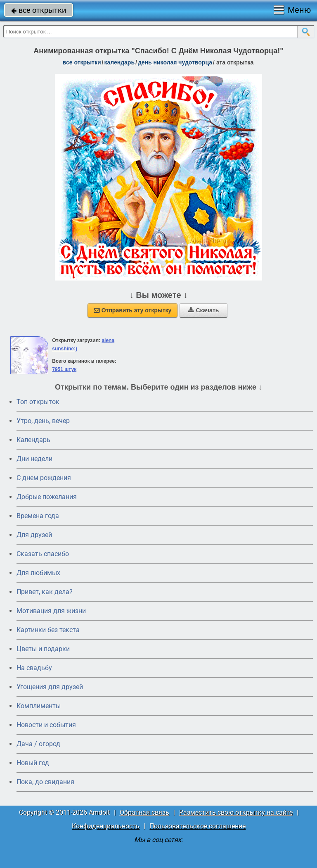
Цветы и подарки (43, 649)
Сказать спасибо (43, 554)
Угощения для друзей (50, 687)
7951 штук (64, 369)
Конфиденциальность (106, 826)
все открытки (39, 10)
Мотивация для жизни (51, 611)
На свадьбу (34, 668)
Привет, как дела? (45, 592)
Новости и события (46, 725)
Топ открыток (38, 402)
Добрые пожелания (47, 497)
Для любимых (38, 573)
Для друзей (34, 535)
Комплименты (39, 706)
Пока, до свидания (45, 782)
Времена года (38, 516)
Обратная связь (144, 812)
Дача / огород (38, 744)
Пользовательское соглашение (198, 826)
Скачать (203, 310)
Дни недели (34, 459)
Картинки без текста (48, 630)
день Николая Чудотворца (175, 62)
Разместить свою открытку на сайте (236, 812)
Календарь (119, 62)
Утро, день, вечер (43, 421)
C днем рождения (44, 478)
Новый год (33, 763)
